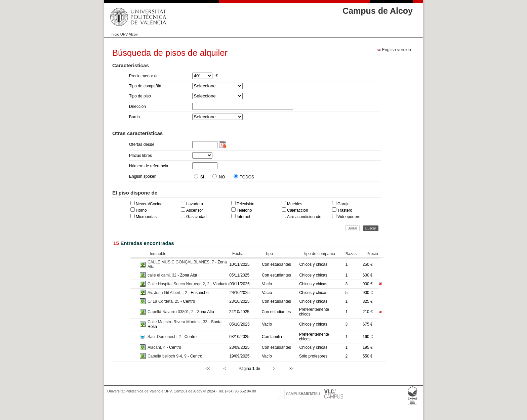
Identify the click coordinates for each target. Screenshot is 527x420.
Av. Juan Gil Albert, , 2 (168, 293)
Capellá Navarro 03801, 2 (171, 312)
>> (291, 369)
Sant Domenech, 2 (165, 337)
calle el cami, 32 (163, 275)
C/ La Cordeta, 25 (164, 301)
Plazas (351, 254)
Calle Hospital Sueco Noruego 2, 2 (179, 284)
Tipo (269, 254)
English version (394, 50)
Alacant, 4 (157, 347)
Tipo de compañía (319, 254)
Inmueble (158, 254)
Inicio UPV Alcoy (124, 34)
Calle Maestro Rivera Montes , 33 (178, 322)
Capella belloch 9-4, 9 (168, 356)
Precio (372, 254)
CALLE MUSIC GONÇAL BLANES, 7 (181, 262)
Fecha (238, 254)
